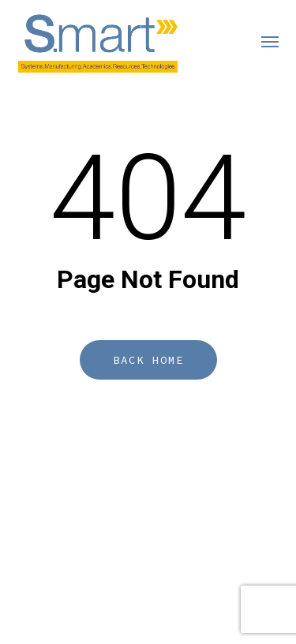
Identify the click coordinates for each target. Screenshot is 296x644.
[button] (270, 41)
